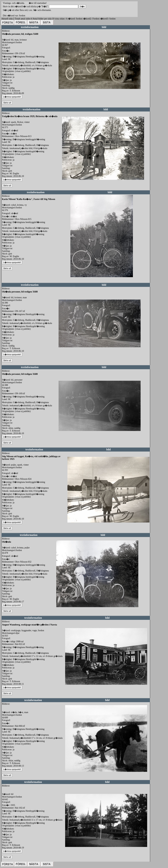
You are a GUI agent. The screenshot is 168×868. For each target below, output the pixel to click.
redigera (62, 92)
